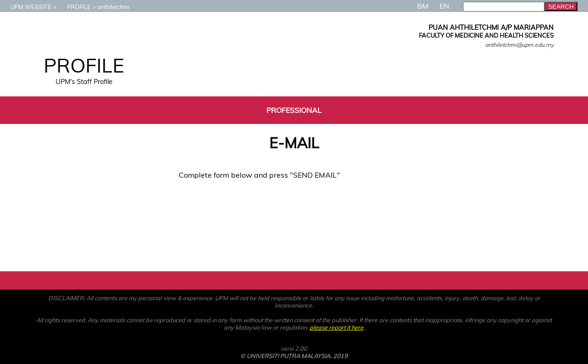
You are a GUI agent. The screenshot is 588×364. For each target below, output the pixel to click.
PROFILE (74, 7)
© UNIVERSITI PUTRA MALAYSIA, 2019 (294, 356)
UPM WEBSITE (26, 7)
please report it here (336, 327)
